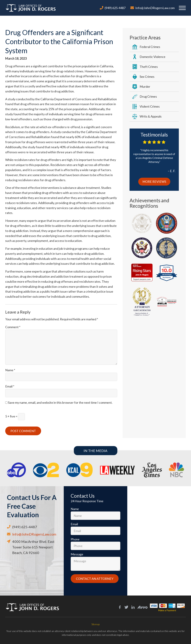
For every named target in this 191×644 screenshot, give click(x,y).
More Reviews (154, 182)
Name (10, 370)
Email (10, 386)
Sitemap (95, 624)
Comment (13, 327)
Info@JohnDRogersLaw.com (155, 8)
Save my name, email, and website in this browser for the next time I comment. (60, 402)
